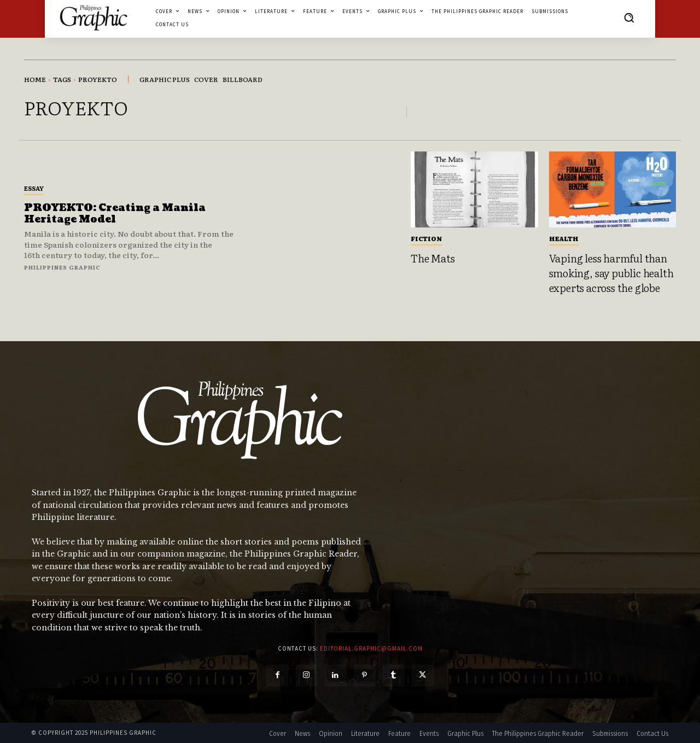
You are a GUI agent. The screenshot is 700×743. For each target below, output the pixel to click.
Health (564, 238)
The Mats (433, 258)
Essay (34, 188)
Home (35, 79)
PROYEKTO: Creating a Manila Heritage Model (115, 214)
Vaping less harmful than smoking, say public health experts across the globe (611, 273)
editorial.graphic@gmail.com (371, 648)
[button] (629, 17)
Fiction (426, 238)
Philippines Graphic (62, 267)
